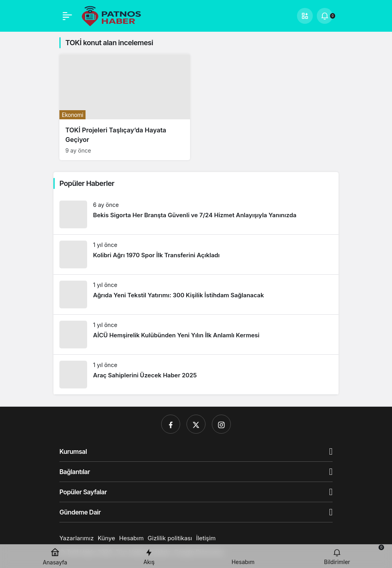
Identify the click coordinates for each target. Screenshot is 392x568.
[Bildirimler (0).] (325, 16)
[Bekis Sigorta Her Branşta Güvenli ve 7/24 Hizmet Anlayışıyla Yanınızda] (196, 214)
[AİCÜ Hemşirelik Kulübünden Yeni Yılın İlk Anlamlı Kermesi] (196, 335)
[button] (305, 16)
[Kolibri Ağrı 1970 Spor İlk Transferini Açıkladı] (196, 254)
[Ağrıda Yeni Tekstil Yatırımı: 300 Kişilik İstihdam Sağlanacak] (196, 295)
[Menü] (67, 16)
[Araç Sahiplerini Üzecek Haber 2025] (196, 375)
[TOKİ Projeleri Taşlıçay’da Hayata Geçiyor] (125, 107)
